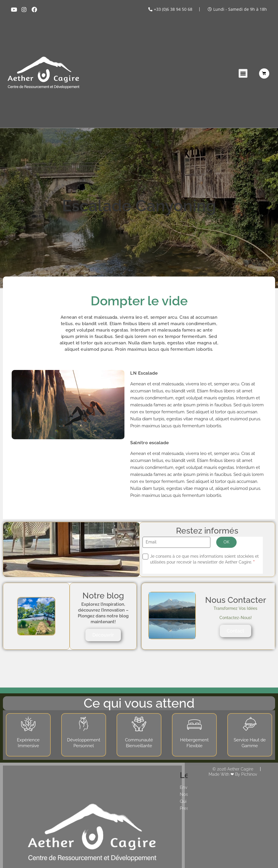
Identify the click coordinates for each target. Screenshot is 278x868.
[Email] (176, 542)
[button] (243, 73)
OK (226, 542)
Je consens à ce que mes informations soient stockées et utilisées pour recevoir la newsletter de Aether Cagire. (204, 559)
